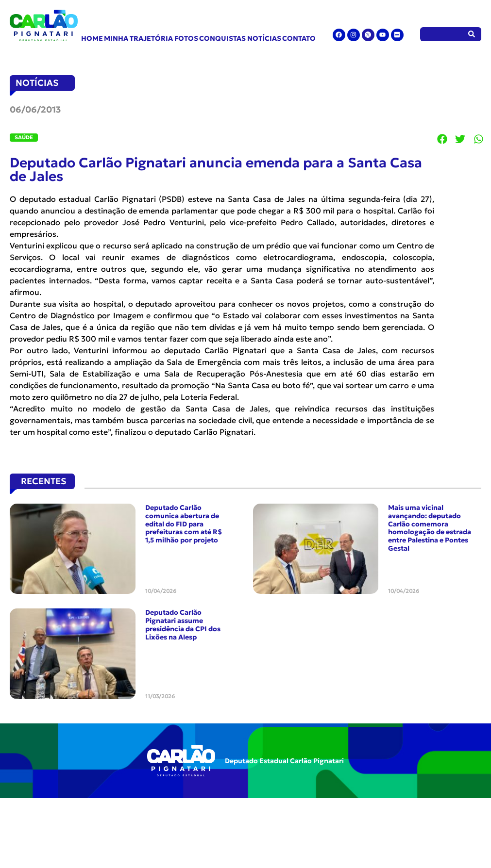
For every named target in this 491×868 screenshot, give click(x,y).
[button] (442, 139)
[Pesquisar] (472, 34)
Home (92, 38)
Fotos (186, 38)
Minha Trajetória (138, 38)
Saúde (24, 137)
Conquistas (222, 38)
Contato (299, 38)
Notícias (264, 38)
